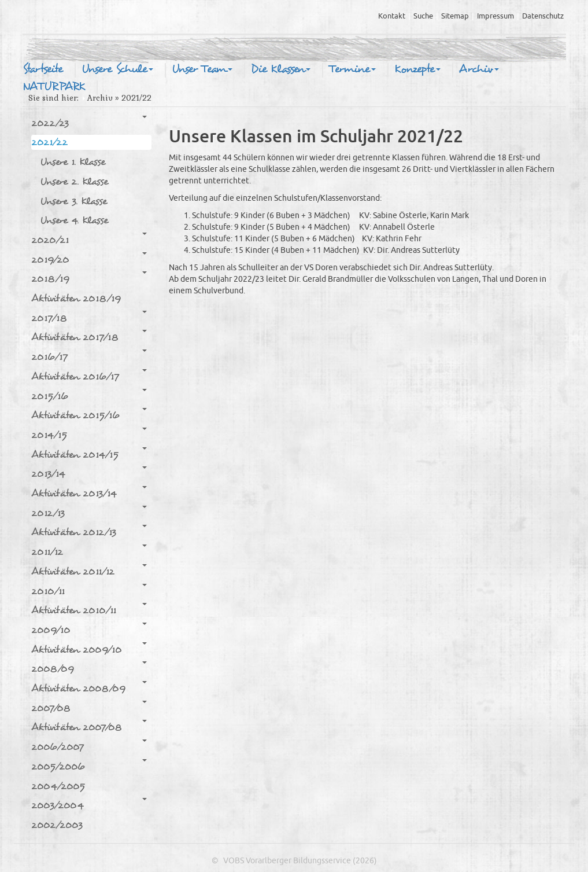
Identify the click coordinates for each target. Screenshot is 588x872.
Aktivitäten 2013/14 (89, 493)
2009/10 (89, 630)
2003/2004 (89, 805)
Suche (423, 16)
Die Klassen (281, 69)
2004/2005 (58, 786)
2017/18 (89, 318)
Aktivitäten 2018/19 (76, 298)
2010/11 (89, 591)
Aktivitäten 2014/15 (89, 454)
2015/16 (89, 396)
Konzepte (417, 69)
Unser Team (202, 69)
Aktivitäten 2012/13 (89, 532)
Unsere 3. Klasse (73, 201)
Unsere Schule (117, 69)
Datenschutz (543, 16)
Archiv (479, 69)
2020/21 (89, 240)
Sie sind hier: (53, 98)
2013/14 (89, 473)
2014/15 (89, 435)
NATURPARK (54, 87)
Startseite (43, 69)
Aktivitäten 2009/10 (89, 649)
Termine (352, 69)
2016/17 (89, 356)
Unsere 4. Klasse (74, 220)
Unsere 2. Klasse (74, 181)
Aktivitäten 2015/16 (89, 415)
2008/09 (89, 668)
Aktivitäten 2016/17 (89, 376)
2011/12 (89, 551)
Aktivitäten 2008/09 (89, 688)
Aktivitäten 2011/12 (89, 571)
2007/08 (89, 708)
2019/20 (89, 259)
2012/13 (89, 513)
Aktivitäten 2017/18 (89, 337)
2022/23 (89, 123)
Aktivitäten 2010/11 (89, 610)
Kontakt (392, 16)
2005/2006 (89, 766)
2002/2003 (57, 825)
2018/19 (89, 278)
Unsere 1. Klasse (73, 162)
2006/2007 (89, 746)
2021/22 (89, 142)
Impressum (495, 16)
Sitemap (455, 16)
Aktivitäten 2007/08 (89, 727)
